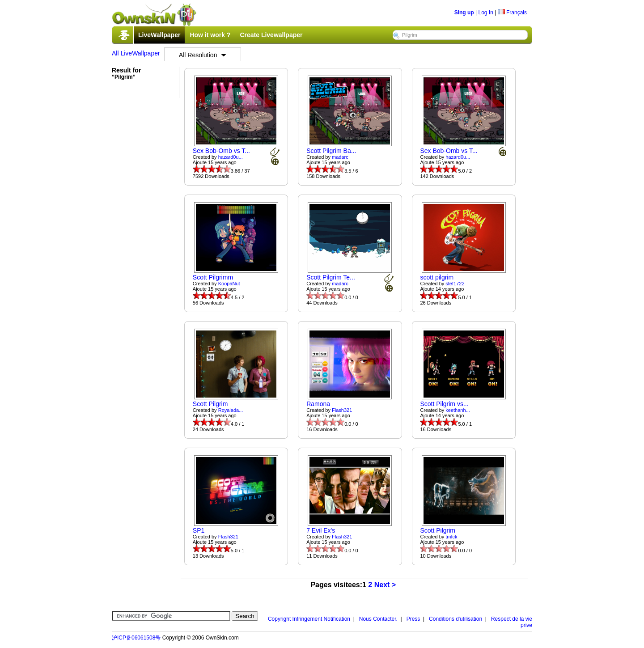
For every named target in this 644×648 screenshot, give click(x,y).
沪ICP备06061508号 (136, 638)
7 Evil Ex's (321, 530)
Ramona (318, 404)
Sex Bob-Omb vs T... (221, 151)
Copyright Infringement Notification (309, 619)
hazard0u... (231, 157)
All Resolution (203, 55)
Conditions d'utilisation (455, 619)
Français (512, 13)
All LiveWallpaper (136, 53)
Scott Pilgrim (210, 404)
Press (413, 619)
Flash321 (342, 410)
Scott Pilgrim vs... (444, 404)
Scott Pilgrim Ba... (331, 151)
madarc (340, 157)
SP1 (199, 530)
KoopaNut (229, 284)
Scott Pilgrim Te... (331, 277)
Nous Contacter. (378, 619)
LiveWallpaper (159, 35)
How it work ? (210, 35)
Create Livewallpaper (271, 35)
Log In (485, 13)
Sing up (464, 13)
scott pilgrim (437, 277)
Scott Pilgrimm (213, 277)
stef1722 (455, 284)
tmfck (451, 537)
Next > (385, 585)
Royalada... (231, 410)
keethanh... (458, 410)
